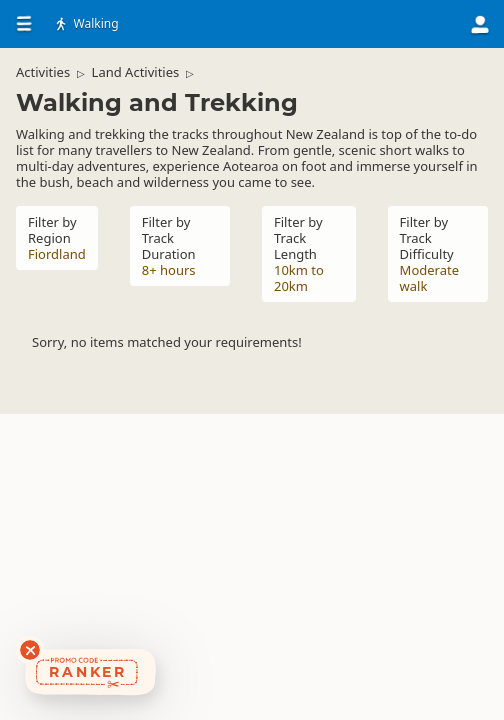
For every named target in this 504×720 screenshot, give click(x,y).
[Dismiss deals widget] (30, 650)
